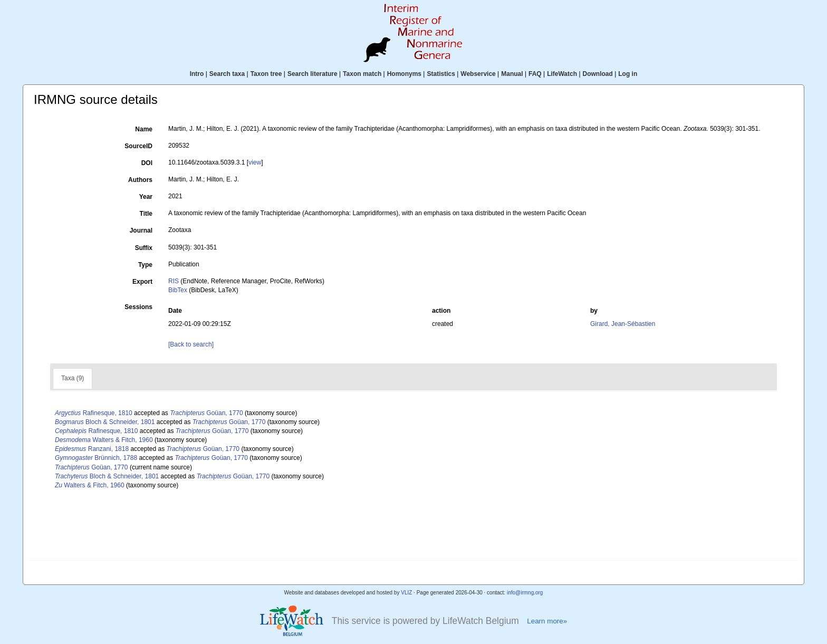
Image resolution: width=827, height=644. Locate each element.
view (255, 162)
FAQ (535, 74)
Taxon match (362, 74)
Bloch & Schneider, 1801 (105, 422)
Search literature (312, 74)
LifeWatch (562, 74)
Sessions (138, 307)
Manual (512, 74)
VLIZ (406, 593)
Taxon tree (266, 74)
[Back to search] (191, 344)
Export (142, 282)
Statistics (441, 74)
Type (145, 265)
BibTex (178, 290)
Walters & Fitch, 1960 (104, 440)
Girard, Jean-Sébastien (623, 324)
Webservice (478, 74)
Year (146, 197)
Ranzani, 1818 (92, 449)
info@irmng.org (525, 593)
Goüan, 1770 (206, 413)
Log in (628, 74)
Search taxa (227, 74)
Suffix (144, 248)
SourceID (138, 146)
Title (146, 214)
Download (598, 74)
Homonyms (404, 74)
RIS (174, 281)
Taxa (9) (73, 378)
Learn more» (547, 621)
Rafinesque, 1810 (94, 413)
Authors (140, 180)
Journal (141, 230)
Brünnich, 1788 (96, 458)
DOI (147, 163)
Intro (197, 74)
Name (144, 129)
